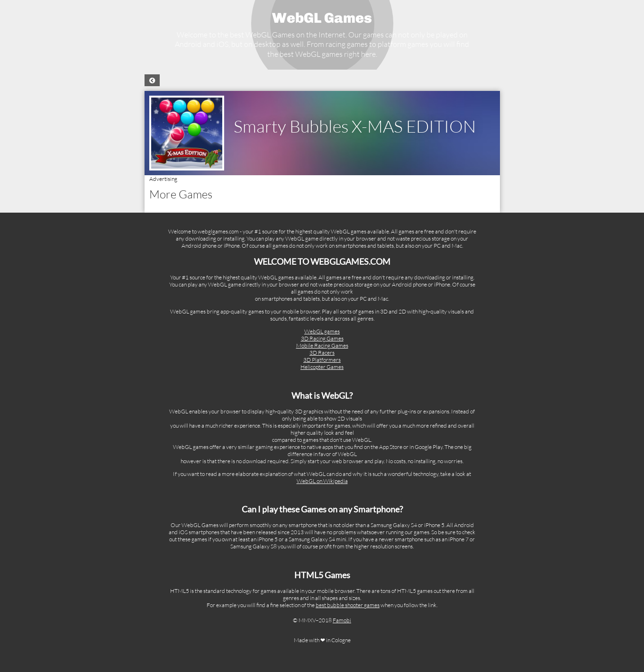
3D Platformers (322, 360)
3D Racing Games (322, 338)
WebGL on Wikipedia (322, 481)
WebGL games (322, 331)
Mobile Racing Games (322, 345)
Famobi (342, 620)
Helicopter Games (322, 367)
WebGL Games (322, 18)
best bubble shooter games (348, 605)
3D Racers (322, 353)
